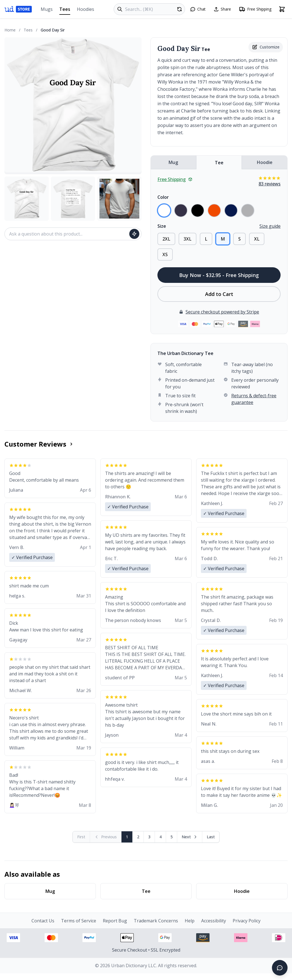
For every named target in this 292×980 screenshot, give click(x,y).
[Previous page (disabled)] (106, 837)
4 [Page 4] (160, 837)
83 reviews (270, 184)
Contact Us (43, 921)
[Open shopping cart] (282, 9)
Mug (173, 162)
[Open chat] (198, 9)
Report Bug (115, 921)
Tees (65, 10)
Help (190, 921)
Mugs (47, 9)
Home (10, 30)
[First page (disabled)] (81, 837)
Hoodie (265, 162)
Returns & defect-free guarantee (254, 399)
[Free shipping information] (255, 9)
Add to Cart (219, 294)
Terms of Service (79, 921)
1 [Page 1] (127, 837)
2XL (166, 239)
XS (165, 254)
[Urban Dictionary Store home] (18, 9)
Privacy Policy (247, 921)
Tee (219, 163)
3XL (188, 239)
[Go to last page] (211, 837)
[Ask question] (134, 234)
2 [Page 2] (138, 837)
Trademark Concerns (156, 921)
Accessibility (214, 921)
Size (162, 226)
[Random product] (179, 9)
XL (257, 239)
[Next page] (190, 837)
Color (163, 197)
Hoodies (86, 9)
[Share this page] (222, 9)
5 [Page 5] (172, 837)
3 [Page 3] (149, 837)
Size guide (270, 226)
